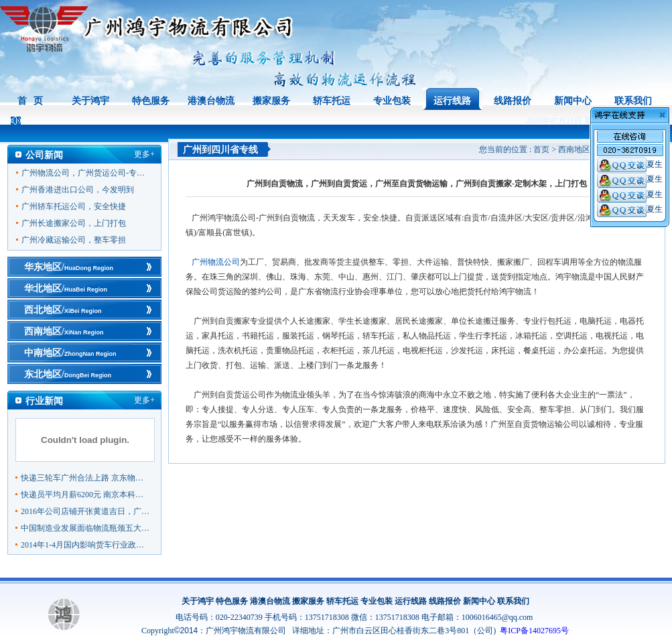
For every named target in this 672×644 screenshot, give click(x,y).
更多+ (144, 154)
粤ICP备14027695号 (534, 631)
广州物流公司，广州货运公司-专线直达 (86, 173)
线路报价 (513, 101)
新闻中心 (573, 101)
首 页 (30, 101)
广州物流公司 (216, 262)
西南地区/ (64, 331)
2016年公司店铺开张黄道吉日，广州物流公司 (85, 511)
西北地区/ (63, 310)
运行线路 (452, 101)
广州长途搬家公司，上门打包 (74, 223)
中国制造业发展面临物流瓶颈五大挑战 (85, 528)
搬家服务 (271, 101)
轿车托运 (332, 101)
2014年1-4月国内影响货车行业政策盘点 (85, 545)
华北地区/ (66, 288)
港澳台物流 (211, 101)
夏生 (630, 164)
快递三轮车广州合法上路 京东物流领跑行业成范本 (85, 478)
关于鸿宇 (90, 101)
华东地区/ (69, 267)
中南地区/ (70, 353)
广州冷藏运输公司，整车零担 (74, 240)
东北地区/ (68, 374)
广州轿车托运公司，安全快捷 (74, 206)
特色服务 (151, 101)
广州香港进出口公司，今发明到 (78, 190)
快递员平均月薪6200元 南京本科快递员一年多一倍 (85, 495)
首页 (541, 149)
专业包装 (392, 101)
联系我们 (633, 101)
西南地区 (574, 149)
